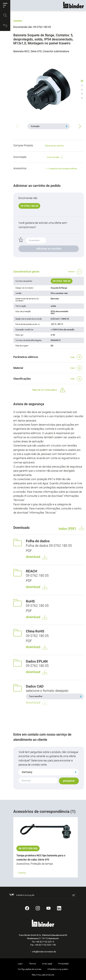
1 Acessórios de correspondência (62, 169)
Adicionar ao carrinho (54, 146)
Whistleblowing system (58, 969)
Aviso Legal (47, 964)
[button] (5, 5)
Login (20, 964)
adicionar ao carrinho (49, 249)
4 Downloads (55, 157)
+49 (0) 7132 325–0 (45, 942)
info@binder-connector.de (44, 952)
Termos (32, 964)
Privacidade (63, 964)
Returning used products (43, 975)
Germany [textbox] (27, 772)
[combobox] (49, 772)
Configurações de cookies (30, 969)
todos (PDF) (68, 529)
